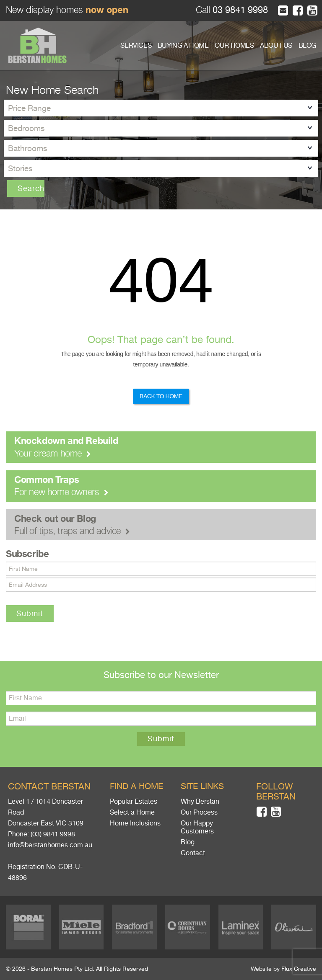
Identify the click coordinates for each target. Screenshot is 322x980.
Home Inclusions (135, 823)
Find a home (136, 786)
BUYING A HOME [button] (183, 46)
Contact (193, 853)
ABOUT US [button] (276, 46)
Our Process (199, 812)
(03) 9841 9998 (53, 834)
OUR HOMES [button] (234, 46)
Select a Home (132, 812)
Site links (202, 786)
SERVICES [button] (136, 46)
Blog (188, 842)
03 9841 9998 (239, 10)
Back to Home (161, 396)
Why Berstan (200, 802)
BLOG (307, 46)
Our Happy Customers (197, 827)
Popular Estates (134, 802)
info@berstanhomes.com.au (50, 845)
